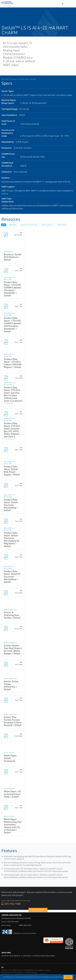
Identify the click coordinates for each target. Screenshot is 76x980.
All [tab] (4, 225)
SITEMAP (48, 970)
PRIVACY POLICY (17, 970)
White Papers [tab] (62, 225)
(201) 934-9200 (11, 904)
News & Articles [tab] (47, 225)
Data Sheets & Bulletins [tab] (29, 225)
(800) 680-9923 (25, 925)
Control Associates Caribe (44, 956)
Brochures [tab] (13, 225)
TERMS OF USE (6, 970)
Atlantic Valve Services (11, 956)
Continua (27, 956)
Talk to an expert (38, 910)
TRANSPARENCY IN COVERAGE (34, 970)
